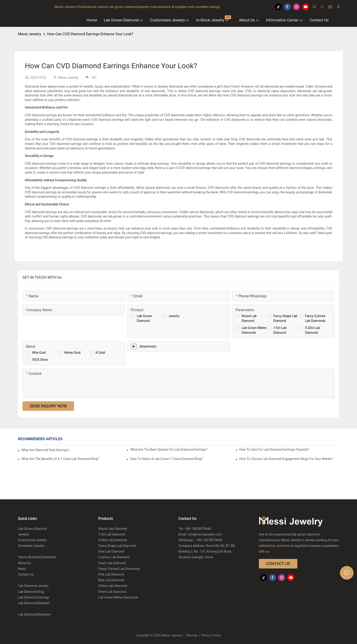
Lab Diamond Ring (31, 592)
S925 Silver (40, 360)
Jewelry (174, 316)
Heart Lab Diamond (112, 563)
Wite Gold (39, 353)
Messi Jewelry (30, 34)
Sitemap (192, 635)
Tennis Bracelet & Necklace (37, 557)
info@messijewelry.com (205, 534)
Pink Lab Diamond (111, 574)
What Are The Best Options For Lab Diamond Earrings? (169, 450)
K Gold (100, 353)
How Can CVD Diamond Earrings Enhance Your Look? (90, 34)
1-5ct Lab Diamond (112, 534)
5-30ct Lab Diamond (113, 540)
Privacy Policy (211, 635)
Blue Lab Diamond (111, 580)
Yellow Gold (72, 353)
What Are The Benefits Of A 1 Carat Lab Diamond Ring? (60, 459)
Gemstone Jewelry (31, 546)
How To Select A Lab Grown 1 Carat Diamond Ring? (166, 459)
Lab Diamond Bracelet (34, 603)
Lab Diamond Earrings (34, 597)
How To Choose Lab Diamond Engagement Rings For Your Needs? (286, 459)
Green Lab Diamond (112, 592)
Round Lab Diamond (113, 529)
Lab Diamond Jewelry (33, 586)
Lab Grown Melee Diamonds (118, 597)
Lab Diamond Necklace (34, 614)
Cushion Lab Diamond (114, 557)
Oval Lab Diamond (111, 551)
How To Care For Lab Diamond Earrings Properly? (274, 450)
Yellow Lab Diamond (113, 586)
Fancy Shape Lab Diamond (117, 546)
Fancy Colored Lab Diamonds (119, 569)
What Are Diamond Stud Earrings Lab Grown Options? (46, 450)
